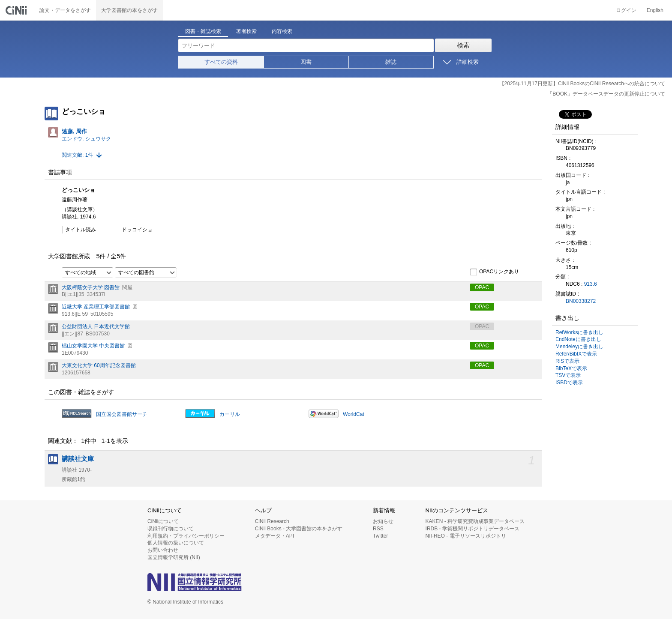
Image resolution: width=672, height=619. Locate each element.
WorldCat (354, 414)
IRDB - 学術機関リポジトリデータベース (472, 529)
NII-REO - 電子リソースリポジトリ (466, 536)
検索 (463, 45)
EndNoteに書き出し (578, 339)
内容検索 (282, 31)
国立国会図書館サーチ (122, 414)
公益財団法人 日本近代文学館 (96, 326)
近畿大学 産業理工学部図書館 (96, 307)
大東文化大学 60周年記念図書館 (99, 365)
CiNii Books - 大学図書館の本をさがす (299, 529)
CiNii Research (272, 521)
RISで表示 (567, 361)
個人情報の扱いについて (176, 543)
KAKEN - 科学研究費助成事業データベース (475, 521)
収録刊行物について (171, 529)
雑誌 (391, 62)
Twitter (380, 536)
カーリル (230, 414)
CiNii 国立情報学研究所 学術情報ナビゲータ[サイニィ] (17, 10)
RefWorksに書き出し (579, 332)
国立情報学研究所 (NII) (174, 557)
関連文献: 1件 (77, 155)
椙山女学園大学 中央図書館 (93, 346)
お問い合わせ (163, 550)
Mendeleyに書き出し (579, 347)
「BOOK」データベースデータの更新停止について (606, 94)
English (655, 10)
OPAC (482, 287)
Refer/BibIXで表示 (576, 354)
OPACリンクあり (494, 272)
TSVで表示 (568, 375)
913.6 (591, 284)
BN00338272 (581, 301)
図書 (306, 62)
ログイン (626, 10)
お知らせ (383, 521)
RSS (378, 529)
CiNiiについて (163, 521)
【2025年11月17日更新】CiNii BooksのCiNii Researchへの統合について (582, 84)
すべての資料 (221, 62)
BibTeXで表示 (571, 368)
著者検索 (246, 31)
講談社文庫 (78, 459)
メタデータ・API (274, 536)
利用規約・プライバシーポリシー (186, 536)
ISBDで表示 (569, 383)
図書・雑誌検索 (203, 31)
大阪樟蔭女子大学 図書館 (91, 287)
